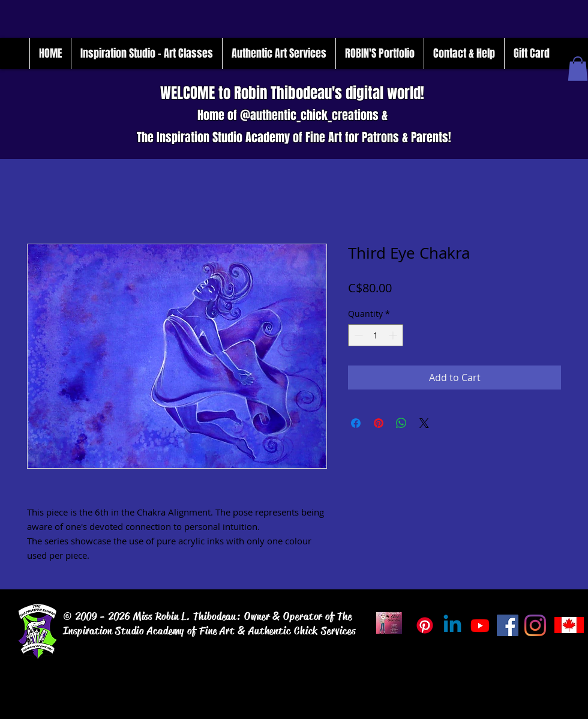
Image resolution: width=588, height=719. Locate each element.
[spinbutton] (376, 335)
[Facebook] (508, 625)
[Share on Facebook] (356, 423)
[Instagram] (535, 625)
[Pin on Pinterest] (379, 423)
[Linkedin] (452, 625)
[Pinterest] (425, 625)
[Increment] (394, 335)
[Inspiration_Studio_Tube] (480, 625)
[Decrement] (357, 335)
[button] (578, 69)
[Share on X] (424, 423)
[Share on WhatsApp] (401, 423)
